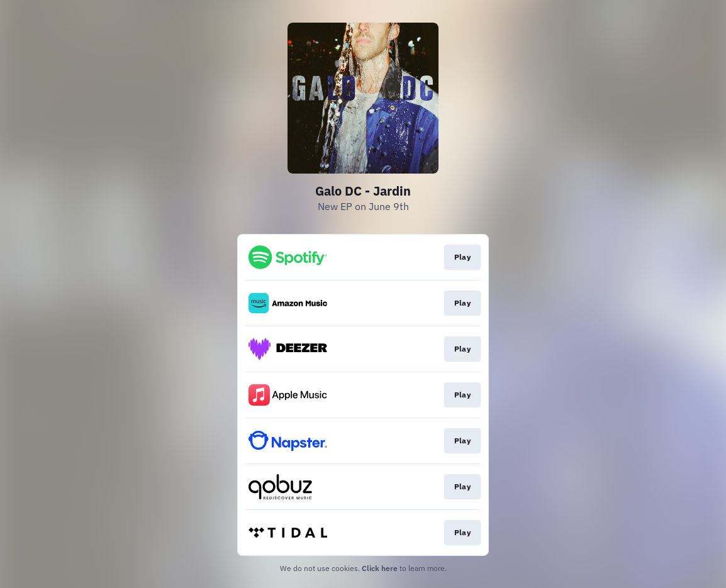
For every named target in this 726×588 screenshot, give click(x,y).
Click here (380, 568)
